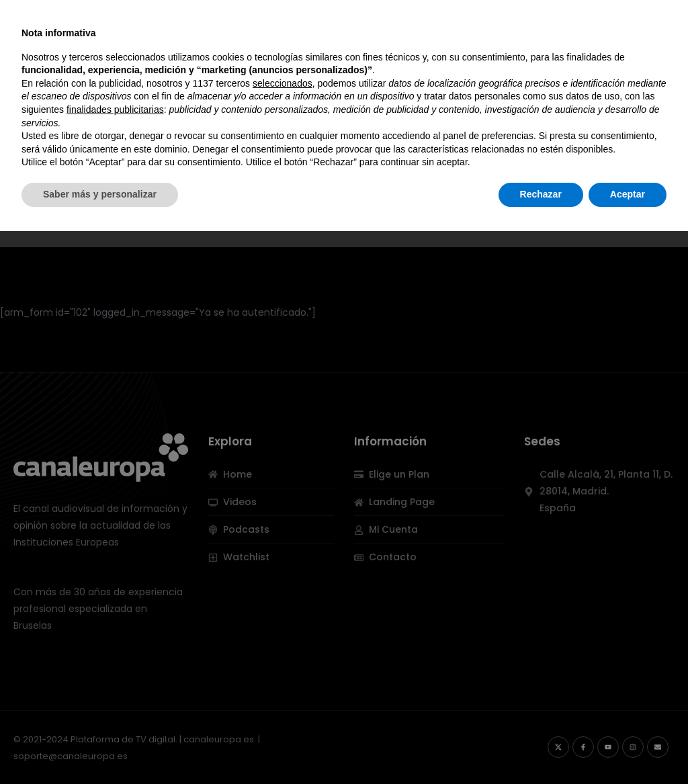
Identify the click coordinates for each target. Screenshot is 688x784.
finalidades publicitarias (115, 662)
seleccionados (283, 636)
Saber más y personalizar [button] (100, 747)
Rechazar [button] (541, 747)
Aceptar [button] (628, 747)
